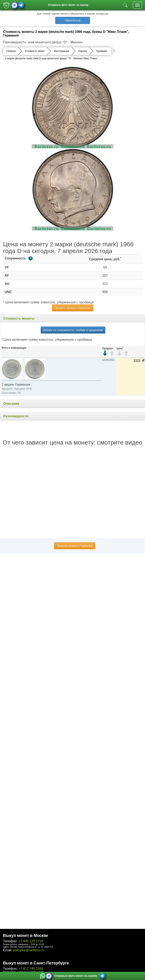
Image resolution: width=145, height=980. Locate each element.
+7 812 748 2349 (31, 969)
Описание (11, 404)
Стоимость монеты (19, 318)
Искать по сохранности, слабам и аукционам (73, 330)
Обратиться (72, 20)
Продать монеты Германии (72, 308)
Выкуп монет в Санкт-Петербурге (36, 963)
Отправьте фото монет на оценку (68, 5)
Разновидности (16, 416)
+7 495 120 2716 (31, 941)
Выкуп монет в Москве (26, 935)
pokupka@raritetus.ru (29, 950)
